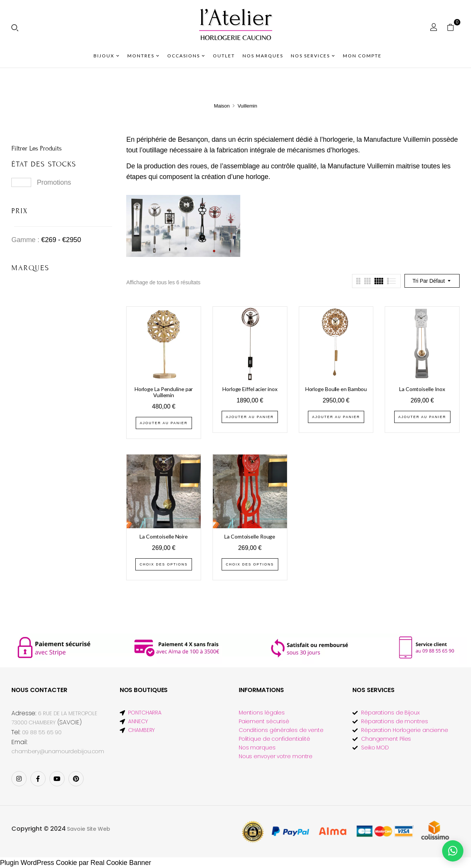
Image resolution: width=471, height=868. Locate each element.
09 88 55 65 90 (42, 732)
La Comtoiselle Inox (422, 389)
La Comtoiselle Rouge (250, 536)
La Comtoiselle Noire (164, 536)
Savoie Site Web (89, 829)
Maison (222, 106)
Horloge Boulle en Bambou (336, 389)
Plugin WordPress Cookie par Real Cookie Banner (75, 863)
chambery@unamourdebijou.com (58, 751)
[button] (453, 27)
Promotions (54, 182)
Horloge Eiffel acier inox (250, 389)
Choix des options (164, 564)
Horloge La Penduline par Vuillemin (164, 392)
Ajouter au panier (164, 423)
